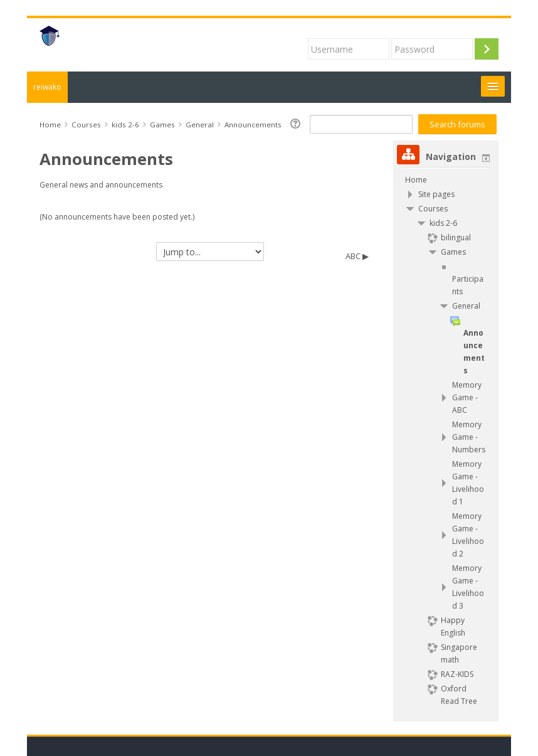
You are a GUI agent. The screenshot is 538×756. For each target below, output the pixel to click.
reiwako (47, 87)
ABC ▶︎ (357, 256)
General (466, 306)
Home (416, 180)
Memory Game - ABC (467, 397)
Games (453, 252)
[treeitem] (446, 180)
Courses (433, 209)
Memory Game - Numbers (469, 437)
